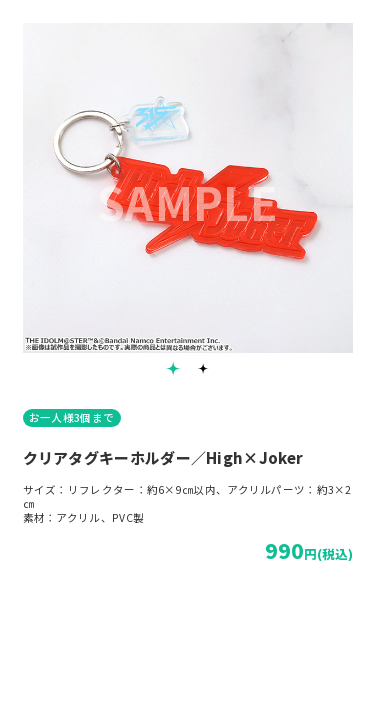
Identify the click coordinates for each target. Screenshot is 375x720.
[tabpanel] (188, 188)
